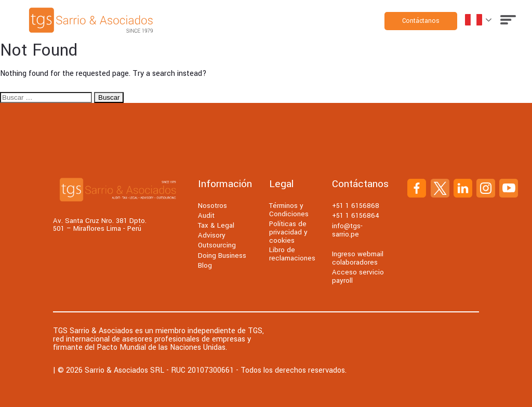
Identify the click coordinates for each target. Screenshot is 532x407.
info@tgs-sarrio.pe (347, 230)
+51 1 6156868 (356, 206)
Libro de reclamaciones (292, 254)
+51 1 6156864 (356, 215)
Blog (205, 265)
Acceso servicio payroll (358, 276)
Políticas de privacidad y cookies (288, 232)
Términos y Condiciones (289, 210)
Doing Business (222, 255)
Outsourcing (217, 245)
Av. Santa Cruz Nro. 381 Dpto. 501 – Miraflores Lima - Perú (100, 225)
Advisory (212, 235)
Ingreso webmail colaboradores (358, 258)
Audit (206, 215)
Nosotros (212, 206)
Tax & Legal (216, 225)
